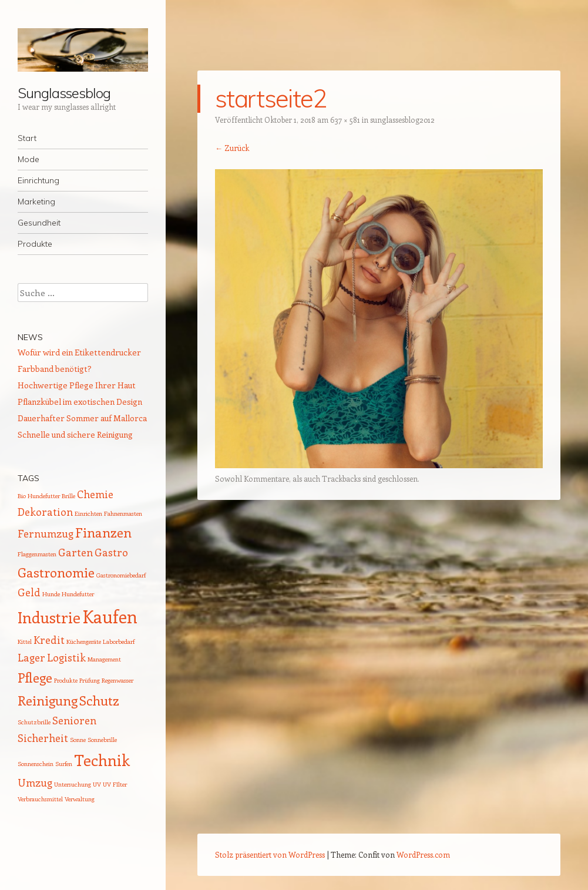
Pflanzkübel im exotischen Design (80, 402)
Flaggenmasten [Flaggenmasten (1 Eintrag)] (37, 554)
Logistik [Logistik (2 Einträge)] (66, 657)
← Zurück (232, 148)
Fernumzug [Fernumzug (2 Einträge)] (46, 533)
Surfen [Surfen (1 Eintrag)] (64, 764)
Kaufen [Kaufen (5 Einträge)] (110, 616)
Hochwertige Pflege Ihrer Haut (77, 385)
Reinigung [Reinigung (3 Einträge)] (48, 700)
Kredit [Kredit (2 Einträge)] (49, 640)
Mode (28, 159)
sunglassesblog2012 (402, 120)
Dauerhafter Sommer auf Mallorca (82, 418)
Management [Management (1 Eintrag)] (104, 659)
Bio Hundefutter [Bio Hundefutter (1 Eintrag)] (39, 496)
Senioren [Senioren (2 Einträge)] (74, 720)
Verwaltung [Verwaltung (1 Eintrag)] (80, 799)
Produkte (35, 244)
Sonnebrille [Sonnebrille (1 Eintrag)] (102, 740)
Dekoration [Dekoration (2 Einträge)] (45, 512)
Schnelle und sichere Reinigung (75, 434)
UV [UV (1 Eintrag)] (97, 784)
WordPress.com (423, 854)
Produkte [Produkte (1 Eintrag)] (66, 680)
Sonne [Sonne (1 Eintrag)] (78, 740)
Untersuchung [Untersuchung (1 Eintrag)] (73, 784)
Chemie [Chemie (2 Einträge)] (95, 494)
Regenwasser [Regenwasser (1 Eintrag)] (117, 680)
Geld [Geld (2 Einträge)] (29, 592)
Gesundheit (39, 223)
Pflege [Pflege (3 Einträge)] (35, 677)
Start (27, 138)
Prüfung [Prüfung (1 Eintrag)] (90, 680)
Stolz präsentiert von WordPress (270, 854)
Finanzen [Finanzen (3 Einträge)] (103, 532)
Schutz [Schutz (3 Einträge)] (99, 700)
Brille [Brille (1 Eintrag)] (68, 496)
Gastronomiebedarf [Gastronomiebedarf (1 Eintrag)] (121, 575)
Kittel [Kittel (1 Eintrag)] (25, 642)
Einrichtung (38, 180)
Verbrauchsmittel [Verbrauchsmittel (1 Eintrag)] (40, 799)
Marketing (36, 201)
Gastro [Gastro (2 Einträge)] (111, 552)
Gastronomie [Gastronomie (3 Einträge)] (56, 572)
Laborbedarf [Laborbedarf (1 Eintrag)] (119, 642)
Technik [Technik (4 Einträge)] (102, 760)
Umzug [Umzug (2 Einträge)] (35, 782)
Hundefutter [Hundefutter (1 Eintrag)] (78, 594)
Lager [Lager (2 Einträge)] (31, 657)
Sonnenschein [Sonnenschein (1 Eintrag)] (36, 764)
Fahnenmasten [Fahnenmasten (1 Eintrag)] (123, 513)
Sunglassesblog (64, 93)
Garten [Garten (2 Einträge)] (75, 552)
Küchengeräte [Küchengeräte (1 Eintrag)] (84, 642)
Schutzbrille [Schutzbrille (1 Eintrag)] (34, 722)
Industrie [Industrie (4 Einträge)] (49, 617)
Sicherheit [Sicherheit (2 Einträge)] (43, 738)
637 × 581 (345, 120)
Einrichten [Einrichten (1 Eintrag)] (88, 513)
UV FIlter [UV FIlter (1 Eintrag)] (115, 784)
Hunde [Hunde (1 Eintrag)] (51, 594)
